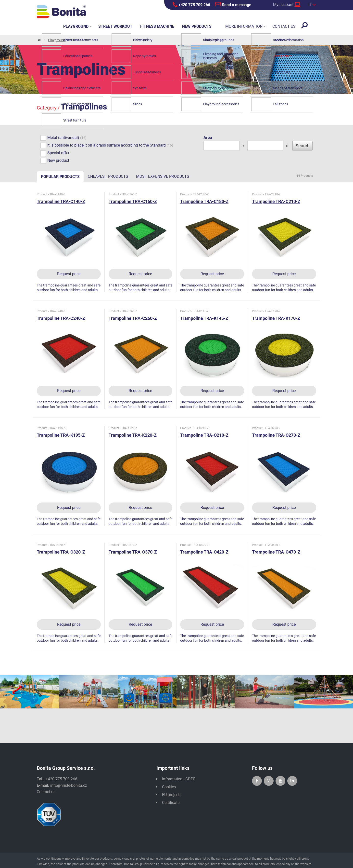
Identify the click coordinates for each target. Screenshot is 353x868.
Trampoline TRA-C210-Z (276, 201)
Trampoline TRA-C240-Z (61, 318)
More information (244, 26)
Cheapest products (108, 176)
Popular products (60, 177)
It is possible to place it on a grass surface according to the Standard (103, 146)
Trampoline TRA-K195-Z (61, 435)
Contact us (46, 792)
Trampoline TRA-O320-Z (61, 552)
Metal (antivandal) (60, 138)
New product (55, 161)
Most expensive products (163, 176)
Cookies (169, 787)
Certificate (171, 803)
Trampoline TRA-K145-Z (204, 318)
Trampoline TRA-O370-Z (133, 552)
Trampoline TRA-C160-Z (133, 201)
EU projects (172, 795)
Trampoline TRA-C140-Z (61, 201)
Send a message (233, 4)
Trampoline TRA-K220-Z (133, 435)
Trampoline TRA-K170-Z (276, 318)
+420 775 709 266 (191, 5)
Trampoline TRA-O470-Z (276, 552)
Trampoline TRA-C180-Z (204, 201)
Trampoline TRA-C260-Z (133, 318)
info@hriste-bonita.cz (69, 785)
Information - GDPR (179, 779)
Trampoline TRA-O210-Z (204, 435)
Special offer (55, 153)
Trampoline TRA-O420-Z (204, 552)
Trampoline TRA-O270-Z (276, 435)
